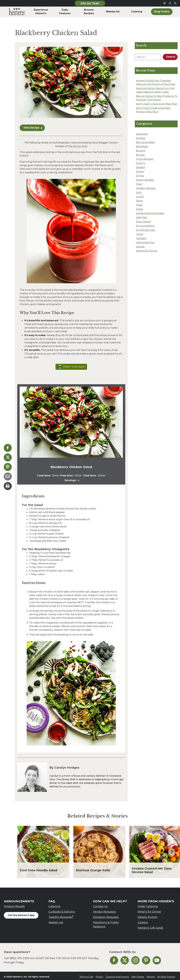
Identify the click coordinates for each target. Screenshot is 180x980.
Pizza (139, 205)
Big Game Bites (145, 142)
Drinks (140, 176)
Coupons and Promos (117, 975)
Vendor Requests (104, 910)
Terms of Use (86, 975)
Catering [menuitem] (137, 12)
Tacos (140, 234)
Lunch (140, 197)
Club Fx (141, 163)
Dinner (140, 171)
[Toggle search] (175, 3)
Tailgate (141, 238)
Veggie (140, 247)
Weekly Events (147, 915)
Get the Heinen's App (21, 913)
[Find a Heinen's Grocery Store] (165, 3)
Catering (54, 904)
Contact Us (100, 904)
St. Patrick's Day (146, 230)
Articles (141, 138)
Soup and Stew (145, 226)
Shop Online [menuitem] (162, 12)
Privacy (99, 975)
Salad (139, 209)
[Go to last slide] (23, 850)
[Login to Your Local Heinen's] (170, 3)
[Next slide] (172, 850)
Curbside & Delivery (62, 910)
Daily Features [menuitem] (65, 12)
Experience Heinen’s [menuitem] (41, 12)
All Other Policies (166, 975)
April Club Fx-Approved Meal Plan (157, 104)
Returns (151, 975)
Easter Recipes (145, 180)
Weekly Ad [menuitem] (113, 12)
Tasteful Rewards (61, 915)
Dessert (141, 167)
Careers (143, 921)
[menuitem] (17, 12)
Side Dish (142, 217)
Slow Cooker (143, 222)
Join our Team (90, 3)
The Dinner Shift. (78, 144)
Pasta (139, 201)
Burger (140, 155)
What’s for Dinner (149, 910)
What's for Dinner (147, 251)
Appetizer (142, 134)
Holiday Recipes (146, 188)
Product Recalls (14, 904)
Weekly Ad (56, 921)
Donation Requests (106, 915)
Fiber (139, 184)
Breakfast (142, 146)
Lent (139, 192)
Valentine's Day (145, 242)
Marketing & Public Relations (106, 923)
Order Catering (148, 904)
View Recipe (33, 126)
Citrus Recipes (145, 159)
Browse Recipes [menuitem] (89, 12)
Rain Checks (138, 975)
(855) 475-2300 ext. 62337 (27, 956)
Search (171, 57)
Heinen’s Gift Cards (150, 926)
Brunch (141, 151)
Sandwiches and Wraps (150, 213)
